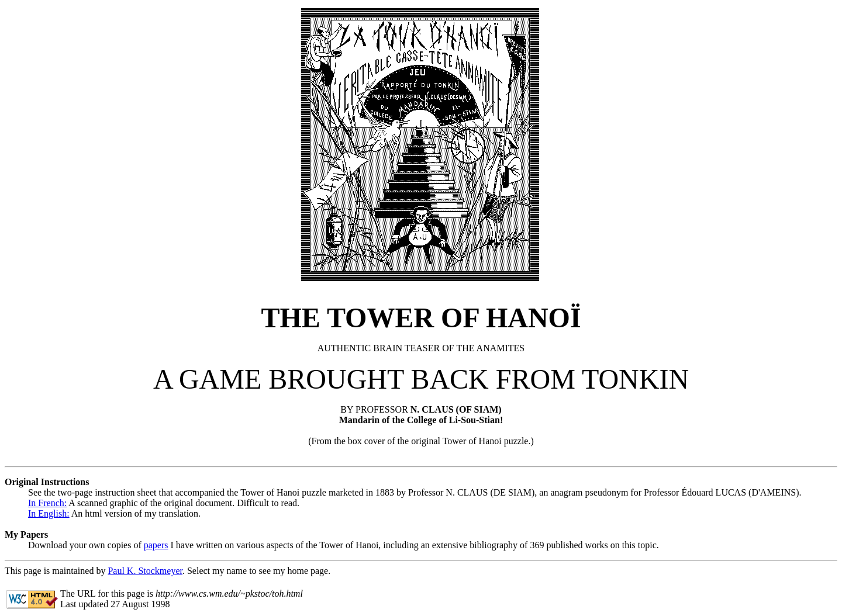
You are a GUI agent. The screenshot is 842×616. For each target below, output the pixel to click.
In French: (47, 503)
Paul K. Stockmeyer (145, 571)
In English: (49, 513)
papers (156, 545)
